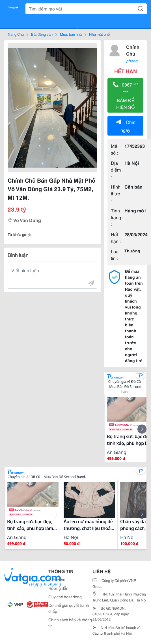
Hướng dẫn (58, 588)
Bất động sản (42, 34)
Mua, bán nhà (71, 34)
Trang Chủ (16, 34)
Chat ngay (126, 126)
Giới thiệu (57, 580)
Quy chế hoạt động (65, 597)
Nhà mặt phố (99, 34)
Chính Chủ (133, 50)
